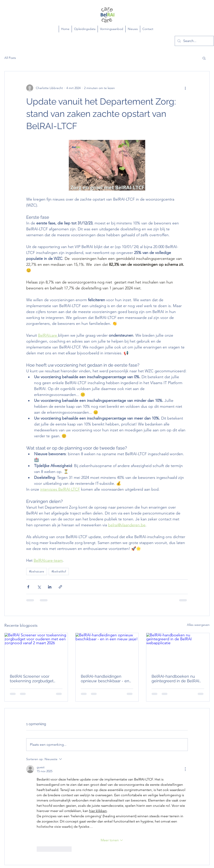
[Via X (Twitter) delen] (39, 587)
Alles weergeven (198, 625)
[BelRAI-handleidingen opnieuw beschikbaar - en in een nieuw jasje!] (107, 651)
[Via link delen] (60, 587)
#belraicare (37, 571)
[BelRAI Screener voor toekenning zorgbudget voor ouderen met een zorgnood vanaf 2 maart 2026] (36, 651)
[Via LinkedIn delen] (50, 587)
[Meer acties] (185, 88)
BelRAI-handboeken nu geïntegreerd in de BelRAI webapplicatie (175, 679)
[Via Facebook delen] (28, 587)
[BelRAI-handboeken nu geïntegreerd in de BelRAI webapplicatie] (178, 651)
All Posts (10, 58)
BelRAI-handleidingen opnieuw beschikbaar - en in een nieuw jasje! (105, 679)
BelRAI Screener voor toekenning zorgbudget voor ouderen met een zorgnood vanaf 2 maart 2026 (32, 679)
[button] (204, 58)
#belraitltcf (59, 571)
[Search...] (194, 41)
